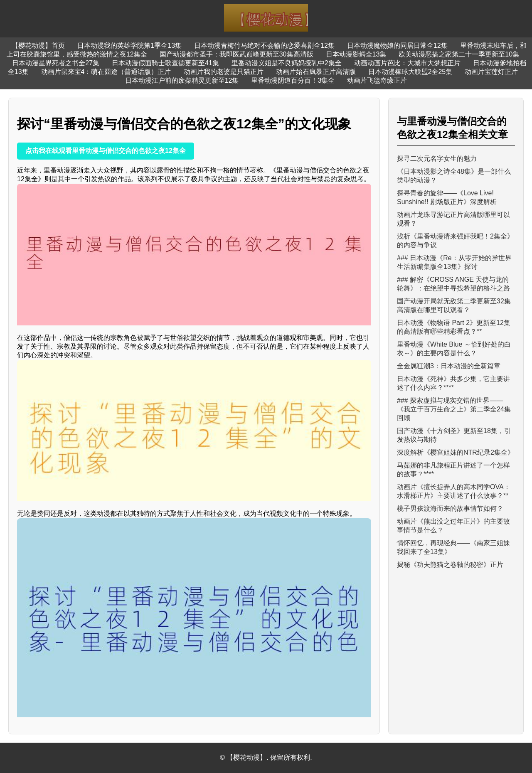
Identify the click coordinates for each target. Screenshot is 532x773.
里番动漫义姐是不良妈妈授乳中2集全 (287, 63)
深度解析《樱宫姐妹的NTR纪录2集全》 (456, 452)
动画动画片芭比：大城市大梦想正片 (407, 63)
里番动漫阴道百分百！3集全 (293, 80)
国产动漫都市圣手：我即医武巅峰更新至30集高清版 (236, 54)
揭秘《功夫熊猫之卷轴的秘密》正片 (450, 565)
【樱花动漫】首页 (38, 46)
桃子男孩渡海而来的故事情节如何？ (450, 508)
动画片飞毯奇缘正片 (377, 80)
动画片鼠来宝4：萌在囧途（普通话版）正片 (106, 72)
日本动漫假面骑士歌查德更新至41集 (165, 63)
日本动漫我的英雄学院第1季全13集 (129, 46)
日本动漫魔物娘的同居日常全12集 (397, 46)
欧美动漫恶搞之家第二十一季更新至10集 (459, 54)
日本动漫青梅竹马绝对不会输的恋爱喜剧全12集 (264, 46)
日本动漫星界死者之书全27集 (56, 63)
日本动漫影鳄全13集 (356, 54)
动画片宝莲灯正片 (491, 72)
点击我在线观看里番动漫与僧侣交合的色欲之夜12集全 (106, 151)
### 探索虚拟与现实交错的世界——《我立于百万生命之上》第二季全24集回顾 (454, 409)
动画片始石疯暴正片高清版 (316, 72)
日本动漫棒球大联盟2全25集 (410, 72)
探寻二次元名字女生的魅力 (437, 159)
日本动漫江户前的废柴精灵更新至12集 (182, 80)
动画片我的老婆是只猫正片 (224, 72)
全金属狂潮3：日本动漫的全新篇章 (449, 366)
